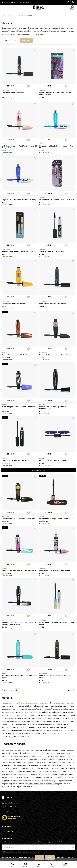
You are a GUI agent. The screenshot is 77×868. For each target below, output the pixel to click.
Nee (50, 857)
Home (4, 15)
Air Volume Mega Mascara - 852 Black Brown (57, 200)
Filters (26, 40)
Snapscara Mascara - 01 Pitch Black (53, 251)
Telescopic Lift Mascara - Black (14, 460)
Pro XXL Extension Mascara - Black (53, 460)
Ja (39, 857)
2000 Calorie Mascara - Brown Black (53, 303)
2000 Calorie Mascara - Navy (13, 92)
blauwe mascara (67, 750)
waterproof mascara (36, 784)
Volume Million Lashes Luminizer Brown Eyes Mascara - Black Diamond (19, 623)
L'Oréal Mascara (58, 733)
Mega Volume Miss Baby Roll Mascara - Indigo (20, 200)
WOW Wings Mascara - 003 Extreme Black (18, 407)
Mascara (20, 15)
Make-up (12, 15)
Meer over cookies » (65, 857)
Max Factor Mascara (43, 733)
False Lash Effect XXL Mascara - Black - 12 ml (19, 519)
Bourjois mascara (15, 737)
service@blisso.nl (10, 803)
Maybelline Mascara (27, 733)
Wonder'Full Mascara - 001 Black (14, 355)
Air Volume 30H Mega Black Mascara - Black (56, 519)
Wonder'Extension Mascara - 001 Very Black (19, 570)
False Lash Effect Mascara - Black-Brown (55, 355)
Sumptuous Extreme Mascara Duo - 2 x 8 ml (19, 251)
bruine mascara (52, 750)
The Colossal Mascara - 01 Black (14, 303)
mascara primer (52, 784)
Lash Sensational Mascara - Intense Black (55, 570)
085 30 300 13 (9, 807)
